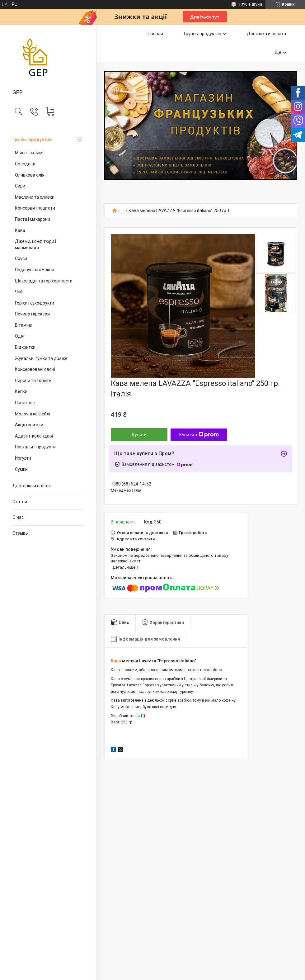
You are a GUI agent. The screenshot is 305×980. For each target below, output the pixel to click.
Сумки (21, 469)
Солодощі (25, 164)
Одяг (20, 336)
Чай (19, 292)
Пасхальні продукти (35, 447)
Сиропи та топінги (33, 381)
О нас (18, 517)
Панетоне (25, 403)
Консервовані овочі (35, 369)
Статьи (20, 502)
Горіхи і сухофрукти (35, 303)
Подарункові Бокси (34, 270)
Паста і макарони (33, 219)
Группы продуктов (32, 140)
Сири (20, 186)
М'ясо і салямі (29, 153)
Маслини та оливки (35, 197)
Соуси (21, 258)
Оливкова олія (30, 175)
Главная (155, 34)
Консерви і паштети (35, 208)
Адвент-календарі (34, 436)
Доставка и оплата (32, 486)
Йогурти (23, 458)
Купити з (199, 435)
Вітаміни (24, 325)
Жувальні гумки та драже (41, 358)
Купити (139, 435)
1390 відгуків (251, 4)
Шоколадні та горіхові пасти (44, 281)
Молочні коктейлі (33, 414)
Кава (20, 230)
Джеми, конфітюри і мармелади (35, 244)
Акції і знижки (29, 425)
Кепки (21, 391)
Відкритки (25, 347)
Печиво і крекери (32, 314)
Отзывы (21, 533)
